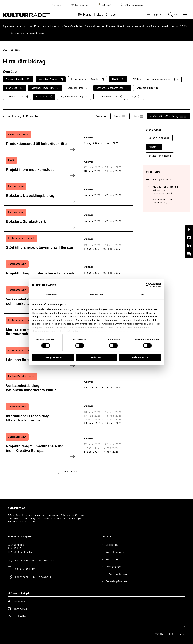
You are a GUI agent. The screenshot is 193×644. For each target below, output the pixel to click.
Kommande (154, 147)
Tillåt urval (97, 357)
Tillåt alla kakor (140, 357)
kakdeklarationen (86, 327)
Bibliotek (44, 97)
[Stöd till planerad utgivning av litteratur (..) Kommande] (68, 245)
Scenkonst (14, 88)
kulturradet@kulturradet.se (35, 561)
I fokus (98, 15)
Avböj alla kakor (53, 357)
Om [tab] (142, 295)
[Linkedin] (189, 246)
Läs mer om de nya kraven (27, 33)
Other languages (132, 5)
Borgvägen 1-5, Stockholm (33, 577)
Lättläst (104, 5)
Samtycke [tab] (51, 295)
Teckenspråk (79, 5)
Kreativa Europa (51, 79)
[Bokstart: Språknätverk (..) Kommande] (68, 219)
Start (6, 50)
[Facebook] (189, 229)
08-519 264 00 (25, 569)
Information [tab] (96, 295)
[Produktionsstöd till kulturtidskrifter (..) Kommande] (68, 141)
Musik (118, 79)
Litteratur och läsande (87, 79)
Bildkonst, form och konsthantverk (156, 79)
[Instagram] (189, 238)
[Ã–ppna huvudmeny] (185, 15)
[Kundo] (189, 254)
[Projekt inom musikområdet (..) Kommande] (68, 167)
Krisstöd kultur (148, 88)
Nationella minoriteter (112, 88)
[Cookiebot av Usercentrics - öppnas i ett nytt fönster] (148, 285)
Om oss (111, 15)
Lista (138, 116)
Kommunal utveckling (45, 88)
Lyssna (56, 5)
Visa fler (70, 472)
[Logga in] (154, 15)
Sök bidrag (84, 15)
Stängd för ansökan (160, 156)
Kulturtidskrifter (109, 97)
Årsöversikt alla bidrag (169, 116)
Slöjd (136, 97)
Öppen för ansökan (159, 138)
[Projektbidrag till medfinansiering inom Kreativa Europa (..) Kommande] (68, 445)
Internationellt (18, 79)
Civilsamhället (17, 97)
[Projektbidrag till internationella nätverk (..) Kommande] (68, 270)
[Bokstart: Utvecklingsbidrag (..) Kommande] (68, 193)
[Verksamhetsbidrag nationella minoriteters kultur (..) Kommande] (68, 385)
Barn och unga (78, 88)
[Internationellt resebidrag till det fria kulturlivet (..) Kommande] (68, 415)
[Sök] (173, 15)
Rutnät (119, 116)
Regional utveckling (74, 97)
